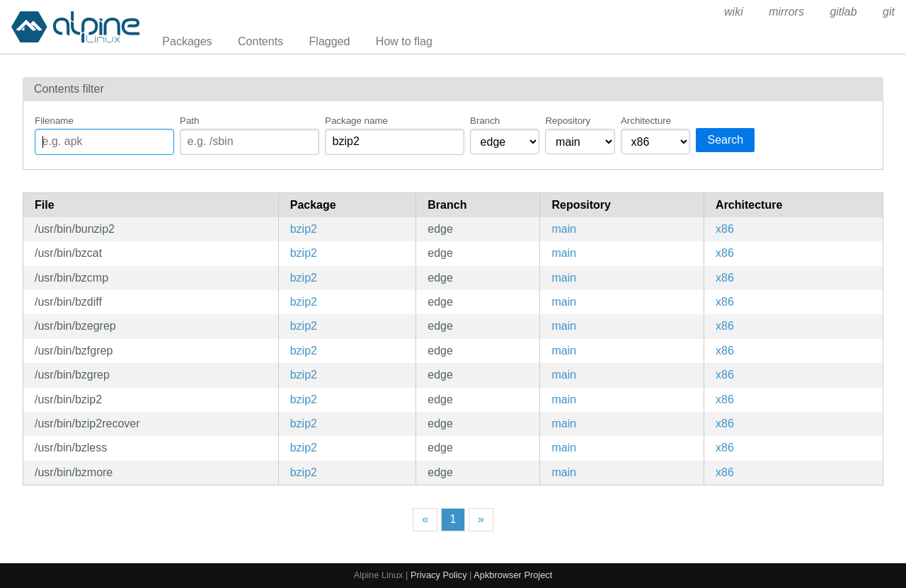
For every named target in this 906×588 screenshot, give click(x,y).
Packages (187, 41)
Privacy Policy (439, 575)
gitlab (843, 12)
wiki (734, 12)
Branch (485, 121)
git (889, 12)
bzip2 (304, 229)
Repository (568, 121)
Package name (356, 121)
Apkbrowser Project (513, 575)
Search (725, 140)
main (564, 229)
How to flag (404, 41)
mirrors (786, 12)
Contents (260, 41)
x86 (725, 229)
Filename (54, 121)
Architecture (646, 121)
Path (189, 121)
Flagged (330, 41)
